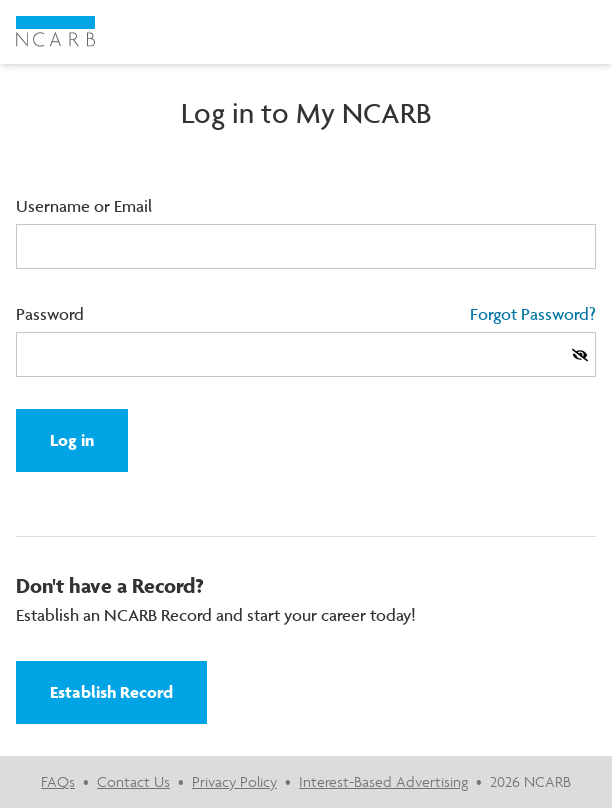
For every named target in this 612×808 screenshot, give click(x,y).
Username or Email (84, 206)
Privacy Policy (234, 781)
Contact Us (133, 781)
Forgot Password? (533, 314)
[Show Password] (580, 355)
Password (50, 314)
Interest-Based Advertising (383, 781)
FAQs (58, 781)
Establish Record (111, 692)
